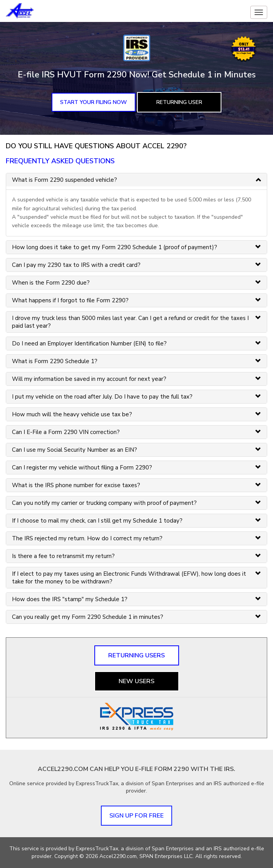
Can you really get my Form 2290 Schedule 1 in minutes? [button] (88, 617)
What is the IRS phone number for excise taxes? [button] (76, 485)
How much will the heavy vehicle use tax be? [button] (72, 414)
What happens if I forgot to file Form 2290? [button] (70, 300)
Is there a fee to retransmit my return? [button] (63, 556)
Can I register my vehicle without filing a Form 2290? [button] (82, 468)
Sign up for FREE (136, 816)
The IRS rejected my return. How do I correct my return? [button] (87, 538)
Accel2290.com (118, 856)
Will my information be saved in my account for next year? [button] (89, 379)
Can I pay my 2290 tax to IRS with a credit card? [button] (76, 265)
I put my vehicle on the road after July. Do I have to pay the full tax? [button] (102, 397)
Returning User (179, 102)
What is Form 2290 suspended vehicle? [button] (64, 180)
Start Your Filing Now (94, 102)
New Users (136, 681)
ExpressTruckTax (97, 849)
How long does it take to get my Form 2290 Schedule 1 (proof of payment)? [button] (115, 247)
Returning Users (136, 655)
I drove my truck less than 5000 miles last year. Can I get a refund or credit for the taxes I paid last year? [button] (130, 322)
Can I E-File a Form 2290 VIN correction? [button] (66, 432)
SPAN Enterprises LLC (166, 856)
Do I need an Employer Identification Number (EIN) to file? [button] (89, 344)
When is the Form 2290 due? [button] (51, 283)
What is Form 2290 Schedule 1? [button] (55, 361)
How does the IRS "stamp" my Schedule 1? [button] (70, 599)
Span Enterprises (173, 849)
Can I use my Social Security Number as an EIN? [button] (75, 450)
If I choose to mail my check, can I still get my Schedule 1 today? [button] (97, 521)
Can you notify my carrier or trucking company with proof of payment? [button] (104, 503)
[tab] (136, 180)
